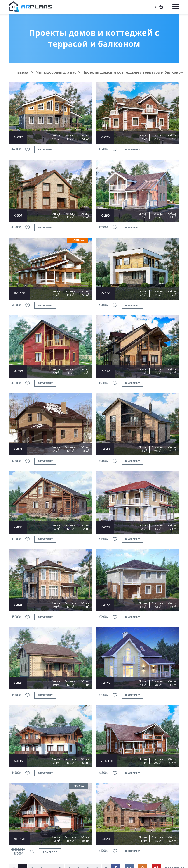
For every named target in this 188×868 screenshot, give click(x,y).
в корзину (45, 149)
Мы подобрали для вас (56, 72)
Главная (21, 72)
